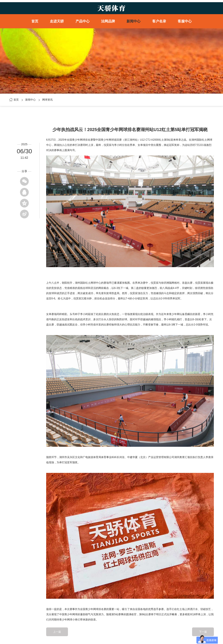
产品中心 (83, 21)
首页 (35, 21)
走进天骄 (57, 21)
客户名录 (159, 21)
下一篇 (203, 632)
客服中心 (185, 21)
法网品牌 (108, 21)
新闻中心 (133, 21)
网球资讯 (47, 100)
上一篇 (57, 632)
